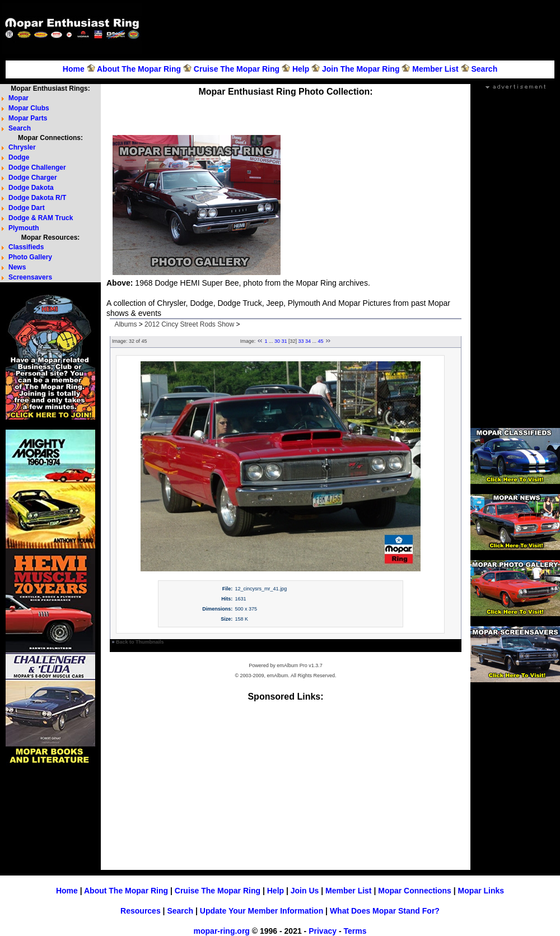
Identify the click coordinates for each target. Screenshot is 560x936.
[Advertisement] (519, 38)
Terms (355, 931)
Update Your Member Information (262, 911)
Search (484, 69)
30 (277, 341)
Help (301, 69)
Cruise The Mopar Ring (237, 69)
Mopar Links (481, 891)
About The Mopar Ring (139, 69)
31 (284, 341)
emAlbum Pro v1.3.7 (300, 665)
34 (308, 341)
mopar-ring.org (222, 931)
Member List (435, 69)
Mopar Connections (415, 891)
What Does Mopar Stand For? (385, 911)
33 (301, 341)
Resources (141, 911)
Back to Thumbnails (140, 642)
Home (74, 69)
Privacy (323, 931)
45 (321, 341)
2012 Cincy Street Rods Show (189, 324)
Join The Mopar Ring (361, 69)
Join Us (305, 891)
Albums (125, 324)
